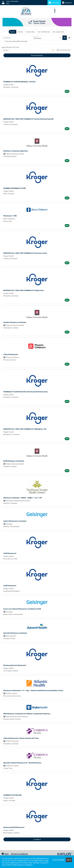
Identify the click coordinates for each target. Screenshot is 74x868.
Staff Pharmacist (10, 553)
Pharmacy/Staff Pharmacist (14, 827)
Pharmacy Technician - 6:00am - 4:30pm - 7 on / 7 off (22, 498)
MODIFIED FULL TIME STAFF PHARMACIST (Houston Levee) (25, 253)
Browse (20, 32)
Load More (37, 839)
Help (5, 854)
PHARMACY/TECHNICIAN (12, 795)
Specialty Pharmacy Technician (15, 633)
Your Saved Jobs (58, 32)
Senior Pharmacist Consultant (15, 521)
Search (12, 32)
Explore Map (30, 32)
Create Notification (64, 50)
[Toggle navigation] (55, 11)
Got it (69, 860)
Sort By (5, 50)
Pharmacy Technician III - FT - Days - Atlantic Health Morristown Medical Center (33, 690)
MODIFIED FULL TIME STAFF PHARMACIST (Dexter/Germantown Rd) (28, 119)
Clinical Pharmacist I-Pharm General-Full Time (21, 738)
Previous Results (37, 55)
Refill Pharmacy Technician (14, 461)
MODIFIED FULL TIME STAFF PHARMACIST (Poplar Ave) (23, 290)
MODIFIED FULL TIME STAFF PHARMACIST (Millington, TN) (25, 429)
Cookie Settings (58, 860)
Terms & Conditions (19, 854)
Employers (67, 3)
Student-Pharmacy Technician (15, 322)
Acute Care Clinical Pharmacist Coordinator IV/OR (22, 609)
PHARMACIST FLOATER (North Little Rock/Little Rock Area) (26, 392)
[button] (69, 38)
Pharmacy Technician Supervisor (16, 151)
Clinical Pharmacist (11, 354)
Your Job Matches (44, 32)
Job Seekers (54, 3)
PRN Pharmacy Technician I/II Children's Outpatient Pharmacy (27, 714)
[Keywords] (17, 38)
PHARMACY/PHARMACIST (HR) (15, 188)
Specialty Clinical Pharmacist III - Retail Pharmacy (22, 763)
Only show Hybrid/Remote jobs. (16, 41)
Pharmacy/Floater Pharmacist (15, 665)
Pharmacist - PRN (10, 216)
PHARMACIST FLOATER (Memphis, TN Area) (19, 82)
